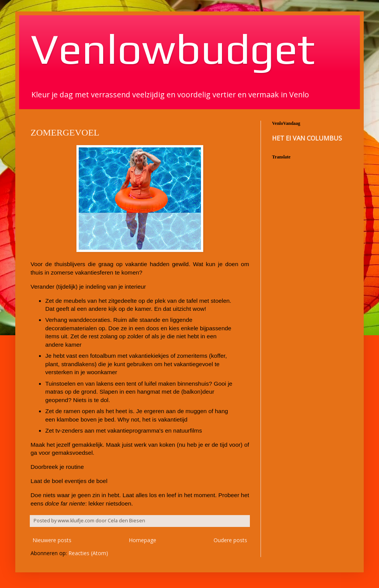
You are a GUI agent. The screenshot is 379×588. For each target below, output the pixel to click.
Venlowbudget (173, 48)
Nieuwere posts (52, 540)
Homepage (143, 540)
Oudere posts (230, 540)
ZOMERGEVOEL (65, 132)
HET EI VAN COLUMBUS (307, 138)
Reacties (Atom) (88, 553)
